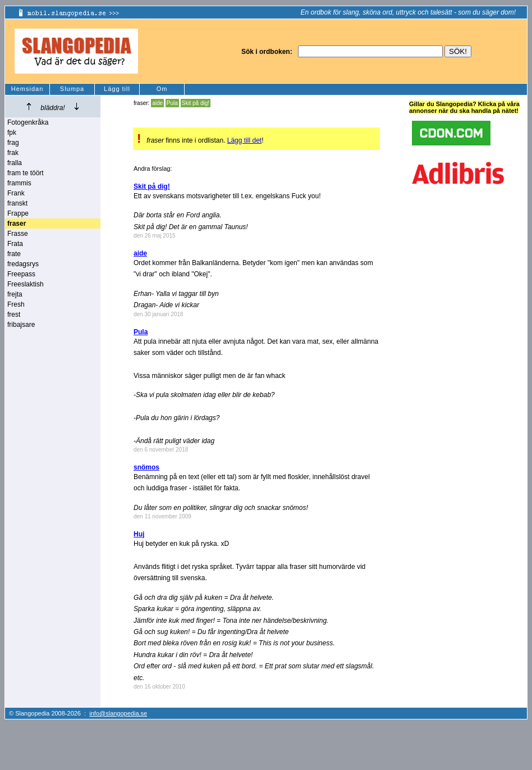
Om (162, 89)
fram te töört (26, 173)
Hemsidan (27, 89)
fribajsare (21, 325)
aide (157, 103)
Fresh (16, 304)
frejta (15, 294)
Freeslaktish (26, 284)
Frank (16, 193)
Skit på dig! (196, 103)
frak (13, 153)
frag (13, 143)
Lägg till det (244, 140)
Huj (139, 534)
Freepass (21, 274)
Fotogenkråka (28, 122)
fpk (12, 133)
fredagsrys (23, 264)
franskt (17, 203)
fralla (15, 163)
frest (14, 315)
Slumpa (72, 89)
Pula (172, 103)
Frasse (18, 234)
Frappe (18, 213)
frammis (19, 183)
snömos (146, 467)
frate (14, 254)
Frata (15, 244)
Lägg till (117, 89)
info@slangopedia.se (118, 713)
